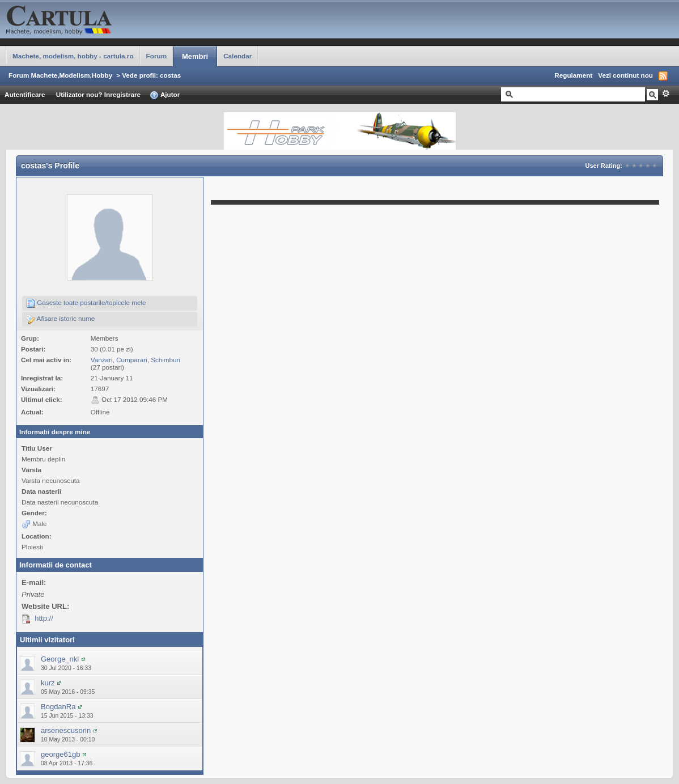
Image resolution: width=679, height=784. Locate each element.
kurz (48, 683)
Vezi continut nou (625, 75)
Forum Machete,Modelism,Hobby (60, 75)
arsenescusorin (66, 730)
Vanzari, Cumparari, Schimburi (135, 360)
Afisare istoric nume (60, 319)
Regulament (573, 75)
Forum (156, 56)
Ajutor (165, 95)
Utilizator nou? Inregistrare (98, 94)
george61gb (60, 754)
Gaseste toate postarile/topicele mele (86, 303)
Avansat (666, 94)
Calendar (237, 56)
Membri (195, 56)
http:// (44, 618)
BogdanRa (58, 707)
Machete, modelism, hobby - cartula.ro (73, 56)
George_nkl (60, 659)
